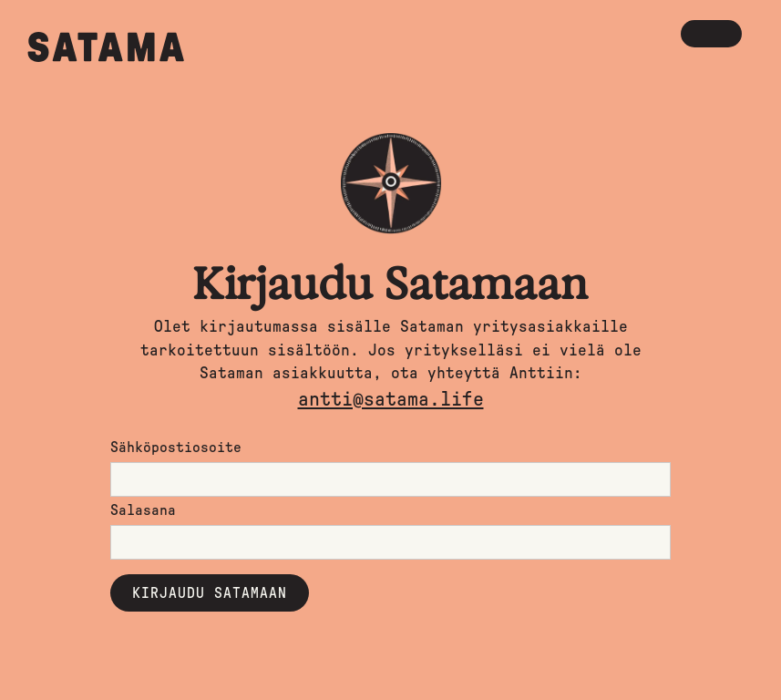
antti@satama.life (391, 400)
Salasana (143, 510)
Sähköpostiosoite (176, 448)
